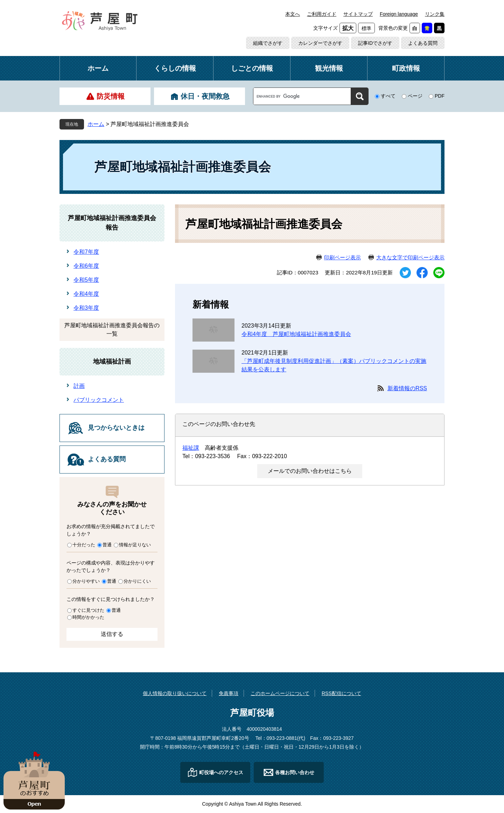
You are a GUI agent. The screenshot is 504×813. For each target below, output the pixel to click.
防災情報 (111, 96)
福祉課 (191, 448)
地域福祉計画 (112, 362)
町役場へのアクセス (221, 772)
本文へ (293, 14)
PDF (440, 96)
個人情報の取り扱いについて (175, 693)
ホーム (98, 68)
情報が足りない (135, 545)
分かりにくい (137, 581)
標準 (366, 28)
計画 (79, 386)
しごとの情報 (252, 68)
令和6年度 (86, 266)
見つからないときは (116, 428)
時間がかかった (88, 617)
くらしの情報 (175, 68)
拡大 (348, 28)
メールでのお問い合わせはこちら (310, 471)
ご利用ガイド (322, 14)
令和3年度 (86, 308)
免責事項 (229, 693)
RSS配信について (341, 693)
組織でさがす (268, 43)
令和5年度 (86, 280)
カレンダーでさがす (320, 43)
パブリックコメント (99, 400)
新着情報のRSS (407, 388)
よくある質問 (423, 43)
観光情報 (329, 68)
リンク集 (435, 14)
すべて (388, 96)
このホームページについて (280, 693)
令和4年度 (86, 294)
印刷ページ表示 (342, 257)
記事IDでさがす (375, 43)
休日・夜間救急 (205, 96)
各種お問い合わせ (295, 772)
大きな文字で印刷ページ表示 (410, 257)
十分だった (84, 545)
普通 (107, 545)
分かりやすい (86, 581)
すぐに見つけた (88, 610)
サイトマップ (358, 14)
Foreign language (399, 14)
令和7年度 (86, 252)
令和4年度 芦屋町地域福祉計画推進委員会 (296, 334)
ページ (415, 96)
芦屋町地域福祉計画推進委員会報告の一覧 (112, 330)
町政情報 (406, 68)
